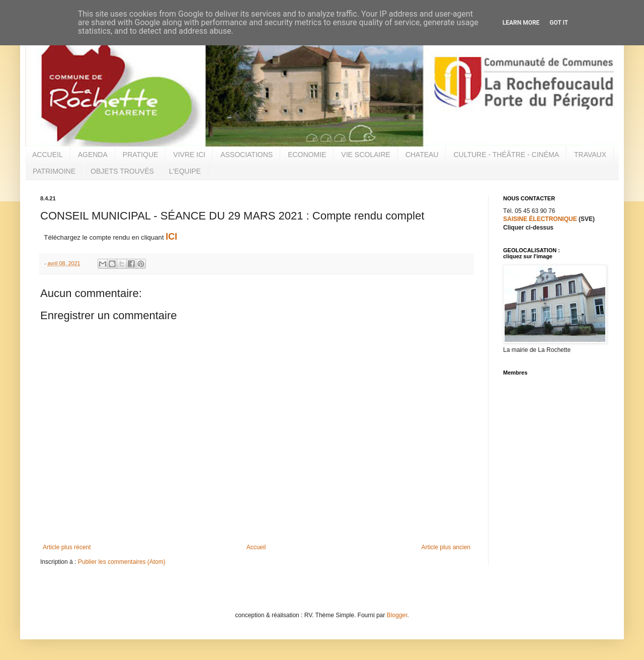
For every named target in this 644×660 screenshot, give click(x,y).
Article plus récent (67, 547)
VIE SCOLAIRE (366, 155)
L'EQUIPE (185, 171)
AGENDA (93, 155)
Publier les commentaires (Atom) (122, 562)
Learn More (521, 23)
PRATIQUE (141, 155)
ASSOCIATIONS (247, 155)
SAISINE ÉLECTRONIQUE (540, 219)
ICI (171, 237)
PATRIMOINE (54, 171)
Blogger (397, 615)
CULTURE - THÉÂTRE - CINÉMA (506, 155)
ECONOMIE (307, 155)
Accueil (256, 547)
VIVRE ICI (189, 155)
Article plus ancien (446, 547)
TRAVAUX (590, 155)
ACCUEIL (48, 155)
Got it (559, 23)
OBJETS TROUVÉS (122, 171)
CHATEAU (422, 155)
